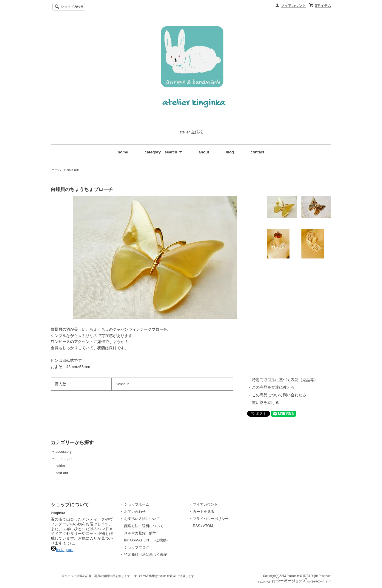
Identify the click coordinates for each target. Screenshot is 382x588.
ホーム (56, 170)
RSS (197, 526)
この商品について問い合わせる (279, 395)
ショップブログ (137, 547)
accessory (64, 452)
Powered (295, 582)
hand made (64, 459)
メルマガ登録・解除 (140, 533)
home (123, 152)
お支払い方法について (142, 519)
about (204, 152)
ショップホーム (137, 504)
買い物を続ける (265, 402)
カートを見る (204, 512)
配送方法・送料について (144, 526)
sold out (73, 170)
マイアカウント (293, 6)
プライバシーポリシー (211, 519)
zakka (60, 466)
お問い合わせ (135, 512)
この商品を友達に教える (273, 387)
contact (257, 152)
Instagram (65, 550)
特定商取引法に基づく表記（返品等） (285, 380)
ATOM (208, 526)
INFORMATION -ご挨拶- (146, 540)
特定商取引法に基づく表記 (146, 555)
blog (230, 152)
